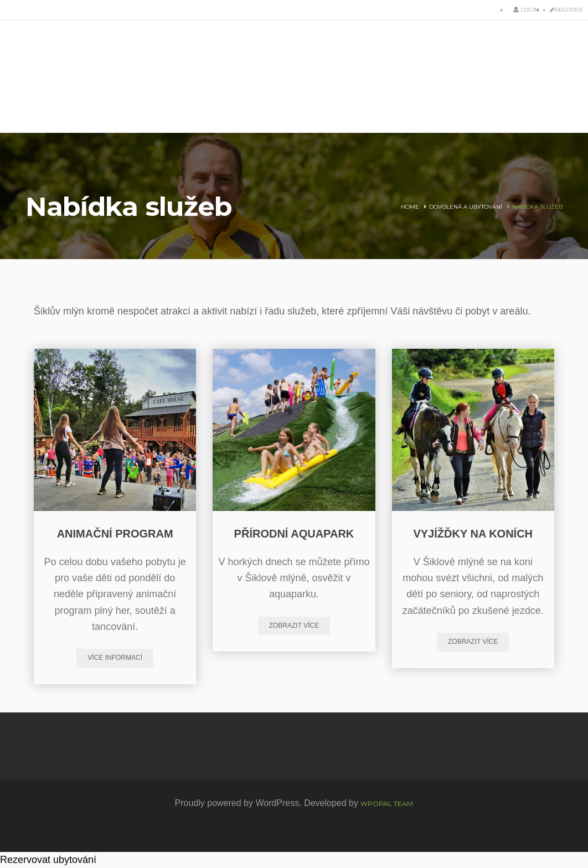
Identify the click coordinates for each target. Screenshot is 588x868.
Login (526, 10)
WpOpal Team (387, 804)
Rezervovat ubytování (48, 860)
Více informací (115, 658)
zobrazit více (294, 626)
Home (410, 207)
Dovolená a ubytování (466, 207)
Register (566, 10)
